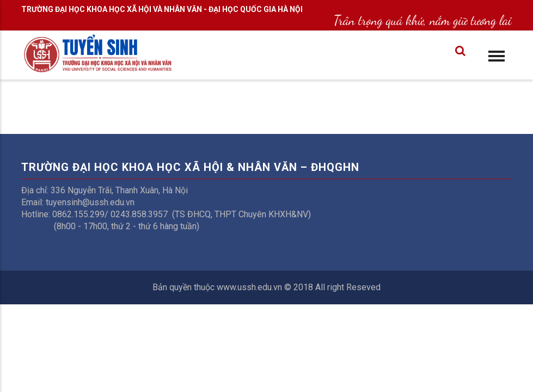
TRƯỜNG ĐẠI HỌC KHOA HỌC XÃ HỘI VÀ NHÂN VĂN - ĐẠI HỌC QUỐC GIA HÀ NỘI (162, 9)
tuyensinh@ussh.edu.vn (90, 202)
